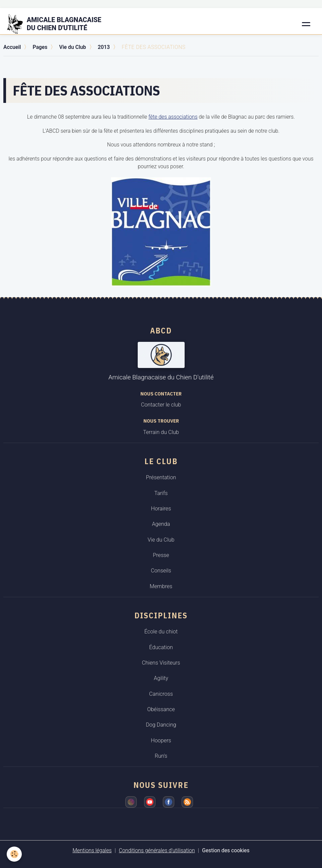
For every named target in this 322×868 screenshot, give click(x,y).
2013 (104, 47)
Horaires (161, 509)
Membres (161, 586)
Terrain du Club (161, 432)
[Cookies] (14, 854)
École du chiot (161, 632)
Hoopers (161, 740)
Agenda (161, 524)
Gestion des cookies (226, 850)
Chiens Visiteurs (161, 663)
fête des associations (173, 117)
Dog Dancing (161, 725)
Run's (161, 756)
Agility (161, 678)
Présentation (161, 477)
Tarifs (161, 493)
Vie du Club (72, 47)
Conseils (161, 571)
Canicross (161, 694)
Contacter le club (161, 405)
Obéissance (161, 709)
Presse (161, 555)
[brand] (58, 24)
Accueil (12, 47)
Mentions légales (92, 850)
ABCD (161, 330)
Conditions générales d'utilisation (157, 850)
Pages (40, 47)
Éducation (161, 647)
